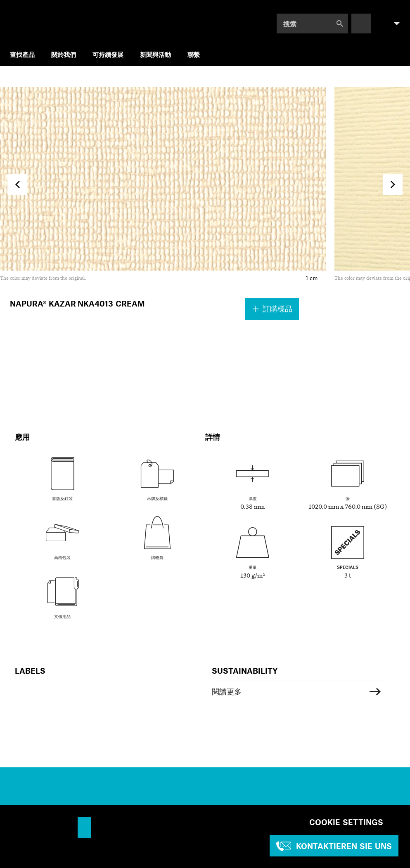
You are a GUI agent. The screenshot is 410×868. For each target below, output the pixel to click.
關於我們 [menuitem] (64, 54)
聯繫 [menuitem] (194, 54)
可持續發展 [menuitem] (108, 54)
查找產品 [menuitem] (22, 54)
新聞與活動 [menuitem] (155, 54)
